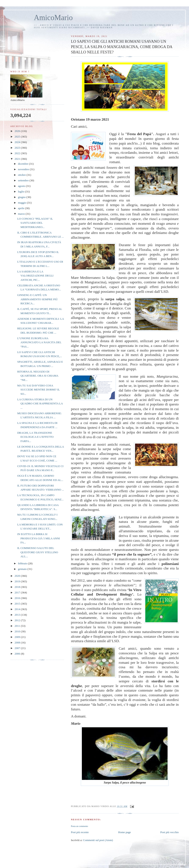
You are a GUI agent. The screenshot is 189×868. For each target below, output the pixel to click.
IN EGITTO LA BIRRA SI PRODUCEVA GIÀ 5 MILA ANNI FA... (38, 538)
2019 (18, 581)
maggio (22, 203)
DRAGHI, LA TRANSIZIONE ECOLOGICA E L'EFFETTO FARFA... (35, 437)
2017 (18, 592)
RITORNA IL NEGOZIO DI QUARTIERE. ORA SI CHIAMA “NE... (38, 376)
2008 (18, 642)
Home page (124, 832)
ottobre (22, 175)
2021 (18, 159)
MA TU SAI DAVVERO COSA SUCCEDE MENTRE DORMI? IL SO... (38, 390)
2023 (18, 148)
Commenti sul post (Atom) (98, 840)
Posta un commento (79, 826)
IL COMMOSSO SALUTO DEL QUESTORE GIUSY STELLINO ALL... (38, 552)
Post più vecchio (169, 832)
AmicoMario (53, 18)
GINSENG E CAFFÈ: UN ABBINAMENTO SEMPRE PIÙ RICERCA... (37, 299)
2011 (18, 626)
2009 (18, 637)
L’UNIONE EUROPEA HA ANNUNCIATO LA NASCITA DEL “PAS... (39, 342)
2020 (18, 576)
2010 (18, 631)
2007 (18, 648)
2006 (18, 654)
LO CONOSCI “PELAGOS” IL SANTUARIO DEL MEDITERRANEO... (35, 223)
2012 (18, 620)
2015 (18, 604)
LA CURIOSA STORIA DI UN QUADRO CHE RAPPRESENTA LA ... (40, 404)
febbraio (23, 563)
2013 (18, 615)
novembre (24, 169)
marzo (22, 214)
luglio (22, 191)
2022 (18, 153)
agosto (22, 186)
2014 (18, 609)
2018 (18, 587)
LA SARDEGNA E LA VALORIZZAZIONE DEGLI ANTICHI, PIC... (35, 276)
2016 (18, 598)
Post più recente (80, 832)
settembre (24, 180)
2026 (18, 131)
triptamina (131, 517)
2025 (18, 137)
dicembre (24, 164)
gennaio (23, 569)
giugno (22, 197)
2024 (18, 142)
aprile (22, 208)
